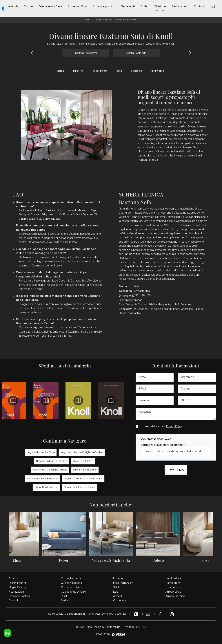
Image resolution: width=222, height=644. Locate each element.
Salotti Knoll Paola (83, 461)
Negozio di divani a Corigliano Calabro (82, 452)
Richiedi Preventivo (85, 53)
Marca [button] (60, 71)
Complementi (174, 583)
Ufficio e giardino (104, 6)
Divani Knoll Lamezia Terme (80, 487)
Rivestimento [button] (100, 71)
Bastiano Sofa (130, 20)
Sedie (64, 601)
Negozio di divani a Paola (41, 452)
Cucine (28, 6)
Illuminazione (173, 579)
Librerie (118, 579)
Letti (116, 592)
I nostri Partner (17, 583)
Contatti (199, 6)
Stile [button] (119, 71)
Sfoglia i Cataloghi (137, 53)
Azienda (13, 6)
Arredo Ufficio (173, 592)
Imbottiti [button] (78, 71)
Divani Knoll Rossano (46, 487)
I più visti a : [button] (158, 71)
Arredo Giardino (175, 596)
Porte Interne (173, 587)
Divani (118, 20)
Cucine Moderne (71, 579)
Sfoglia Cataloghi (18, 587)
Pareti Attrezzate (123, 583)
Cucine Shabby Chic (73, 592)
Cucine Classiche (71, 583)
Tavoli (64, 596)
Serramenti (128, 6)
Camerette (120, 601)
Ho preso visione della (161, 427)
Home (87, 20)
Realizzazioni (180, 6)
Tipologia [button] (136, 71)
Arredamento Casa (50, 6)
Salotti (117, 587)
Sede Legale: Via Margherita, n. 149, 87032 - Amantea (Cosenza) (87, 614)
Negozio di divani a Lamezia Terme (83, 479)
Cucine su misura (71, 587)
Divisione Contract (160, 8)
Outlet (145, 6)
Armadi (118, 596)
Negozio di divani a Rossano (52, 461)
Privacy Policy (174, 427)
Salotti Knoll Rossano (85, 470)
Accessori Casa (78, 6)
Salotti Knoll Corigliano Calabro (50, 470)
